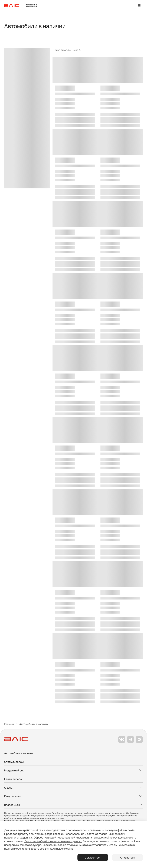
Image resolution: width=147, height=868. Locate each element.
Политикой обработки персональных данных (53, 841)
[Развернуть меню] (73, 771)
